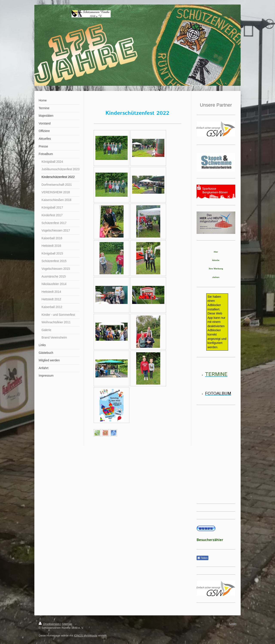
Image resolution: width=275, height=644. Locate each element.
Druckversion (50, 624)
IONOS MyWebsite (86, 636)
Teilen (202, 558)
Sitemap (67, 624)
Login (233, 624)
